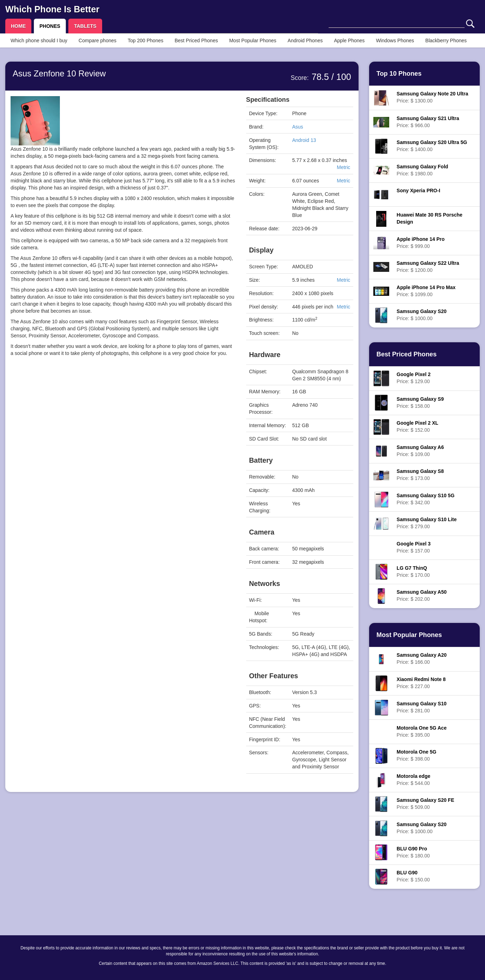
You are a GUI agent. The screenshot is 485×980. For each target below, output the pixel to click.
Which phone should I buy (39, 40)
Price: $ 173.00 (420, 475)
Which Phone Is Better (52, 9)
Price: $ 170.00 (413, 572)
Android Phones (305, 40)
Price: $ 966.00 (428, 122)
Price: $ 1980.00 (422, 170)
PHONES (50, 26)
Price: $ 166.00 (422, 658)
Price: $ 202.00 (422, 595)
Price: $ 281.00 (422, 707)
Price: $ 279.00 (427, 523)
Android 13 (304, 140)
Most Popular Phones (253, 40)
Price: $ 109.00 (420, 451)
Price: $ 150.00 (413, 876)
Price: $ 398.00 (416, 755)
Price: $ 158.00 (420, 402)
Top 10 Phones (399, 74)
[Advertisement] (123, 431)
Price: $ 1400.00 (432, 146)
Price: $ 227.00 (421, 683)
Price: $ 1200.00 (428, 267)
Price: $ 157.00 (414, 547)
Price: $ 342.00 (425, 499)
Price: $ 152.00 (417, 426)
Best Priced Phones (196, 40)
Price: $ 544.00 (414, 780)
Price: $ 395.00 (422, 731)
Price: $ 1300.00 (432, 97)
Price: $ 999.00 (421, 243)
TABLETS (85, 26)
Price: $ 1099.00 (426, 291)
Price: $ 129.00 (414, 378)
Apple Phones (349, 40)
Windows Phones (395, 40)
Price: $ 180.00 (413, 852)
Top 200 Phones (146, 40)
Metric (343, 167)
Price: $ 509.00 (425, 804)
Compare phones (97, 40)
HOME (18, 26)
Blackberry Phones (446, 40)
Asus (298, 127)
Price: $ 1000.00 (422, 315)
